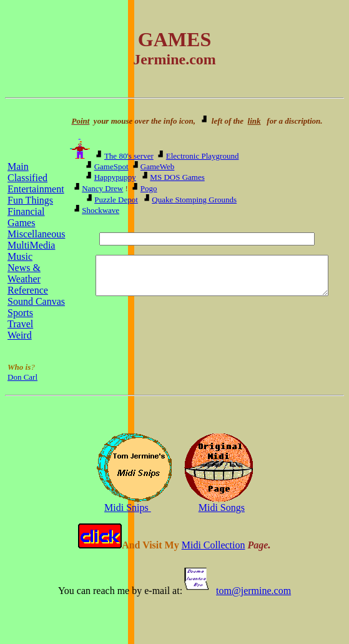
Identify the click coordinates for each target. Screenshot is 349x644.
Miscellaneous (36, 234)
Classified (27, 178)
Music (20, 256)
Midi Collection (214, 545)
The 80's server (128, 156)
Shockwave (100, 210)
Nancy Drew (102, 188)
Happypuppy (114, 177)
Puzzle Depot (116, 200)
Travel (20, 324)
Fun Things (30, 200)
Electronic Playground (201, 156)
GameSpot (110, 166)
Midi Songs (222, 508)
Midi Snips (128, 508)
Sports (20, 313)
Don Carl (22, 377)
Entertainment (36, 189)
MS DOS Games (176, 177)
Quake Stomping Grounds (194, 200)
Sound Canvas (36, 301)
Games (21, 223)
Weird (20, 335)
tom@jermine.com (253, 591)
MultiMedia (31, 245)
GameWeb (156, 166)
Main (18, 166)
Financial (26, 211)
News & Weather (24, 273)
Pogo (148, 188)
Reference (28, 290)
